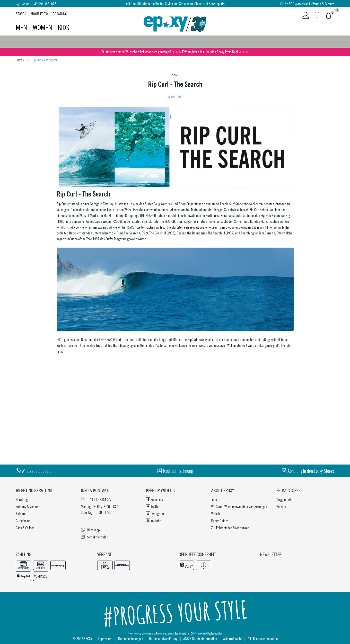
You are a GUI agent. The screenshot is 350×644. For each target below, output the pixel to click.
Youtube (154, 521)
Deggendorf (284, 499)
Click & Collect (25, 528)
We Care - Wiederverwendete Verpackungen (239, 506)
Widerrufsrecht (232, 639)
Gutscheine (23, 521)
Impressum (105, 639)
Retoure (21, 514)
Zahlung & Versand (28, 506)
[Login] (306, 16)
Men (22, 27)
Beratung (60, 14)
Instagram (155, 514)
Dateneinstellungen (131, 639)
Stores (21, 14)
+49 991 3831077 (44, 4)
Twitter (153, 506)
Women (43, 27)
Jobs (214, 499)
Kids (64, 27)
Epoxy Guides (220, 521)
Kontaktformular (94, 537)
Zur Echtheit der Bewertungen (230, 528)
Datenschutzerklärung (163, 639)
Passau (281, 506)
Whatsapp (90, 530)
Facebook (154, 499)
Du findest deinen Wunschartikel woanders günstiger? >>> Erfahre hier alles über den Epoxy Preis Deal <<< (175, 52)
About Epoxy (39, 14)
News (20, 60)
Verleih (216, 514)
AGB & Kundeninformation (200, 639)
